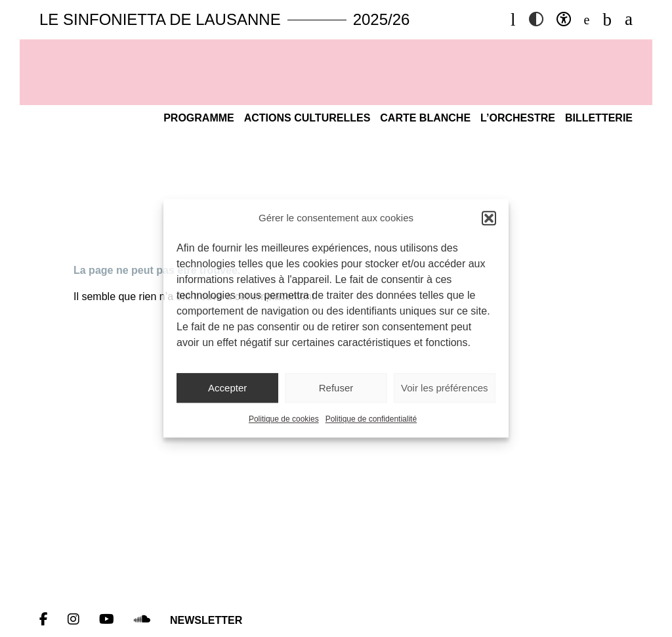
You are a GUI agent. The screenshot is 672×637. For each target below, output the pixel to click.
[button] (489, 218)
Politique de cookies (284, 420)
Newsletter (206, 620)
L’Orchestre (518, 118)
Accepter (227, 388)
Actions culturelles (307, 118)
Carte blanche (425, 118)
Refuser (336, 388)
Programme (199, 118)
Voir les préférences (445, 388)
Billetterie (599, 118)
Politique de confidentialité (371, 420)
